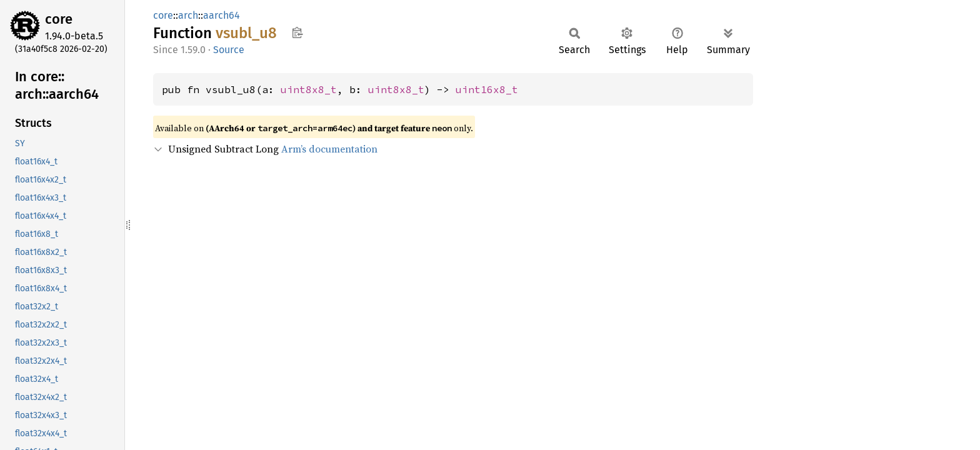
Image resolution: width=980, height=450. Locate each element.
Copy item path (297, 32)
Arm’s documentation (329, 149)
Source (229, 50)
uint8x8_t (309, 89)
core (59, 19)
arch (188, 15)
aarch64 (222, 15)
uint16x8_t (487, 89)
